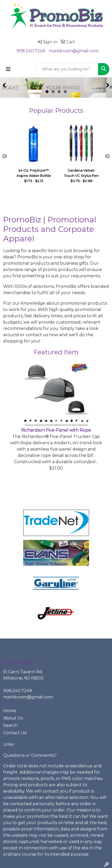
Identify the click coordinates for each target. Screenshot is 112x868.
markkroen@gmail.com (74, 51)
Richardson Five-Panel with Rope (56, 430)
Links (8, 744)
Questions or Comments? (30, 755)
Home (10, 711)
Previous (4, 156)
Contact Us (15, 733)
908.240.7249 (31, 51)
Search (11, 725)
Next (108, 156)
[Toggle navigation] (8, 69)
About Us (13, 718)
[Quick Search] (67, 69)
